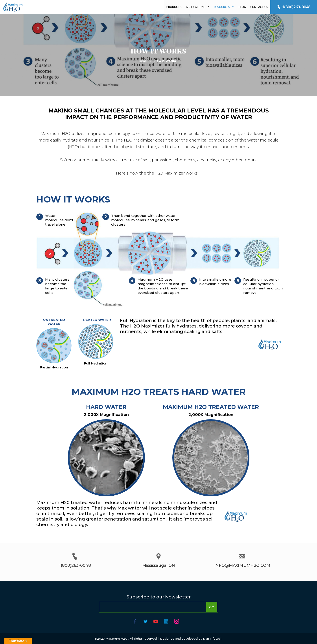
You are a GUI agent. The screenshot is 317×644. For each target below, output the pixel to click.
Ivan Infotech (213, 638)
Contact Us (259, 7)
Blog (242, 7)
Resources (224, 7)
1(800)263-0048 (294, 7)
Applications (198, 7)
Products (174, 7)
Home (142, 61)
